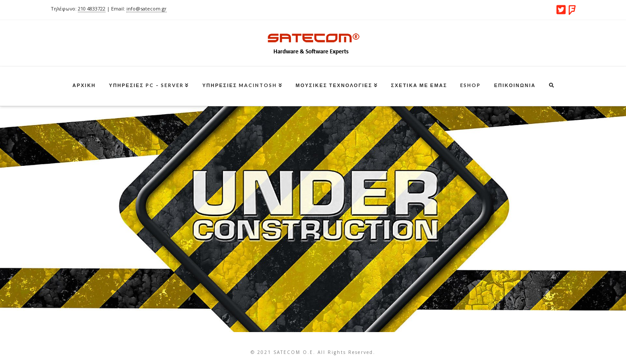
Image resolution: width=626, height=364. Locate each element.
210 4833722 (92, 9)
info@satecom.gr (147, 9)
